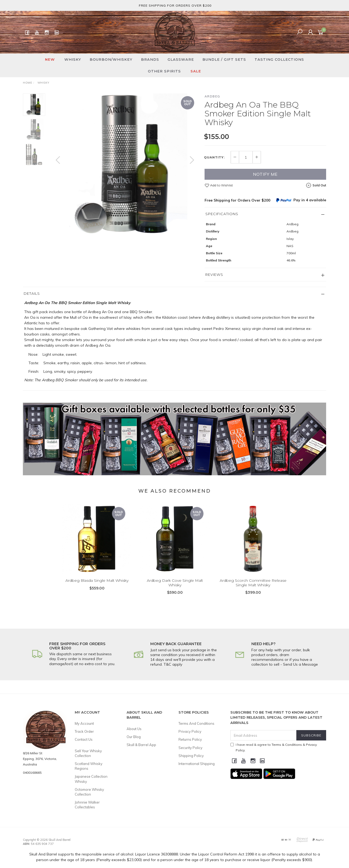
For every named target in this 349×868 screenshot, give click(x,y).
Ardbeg (212, 96)
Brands (150, 59)
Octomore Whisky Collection (89, 792)
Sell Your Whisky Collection (88, 753)
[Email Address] (263, 735)
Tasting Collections (279, 59)
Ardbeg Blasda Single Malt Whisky (97, 588)
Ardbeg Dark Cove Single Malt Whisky (175, 590)
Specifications (222, 214)
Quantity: (214, 157)
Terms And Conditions (196, 723)
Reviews (214, 275)
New (50, 59)
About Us (134, 729)
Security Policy (190, 748)
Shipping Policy (191, 756)
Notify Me (265, 174)
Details (32, 293)
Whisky (73, 59)
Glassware (181, 59)
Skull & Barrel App (141, 745)
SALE (196, 71)
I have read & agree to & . (274, 747)
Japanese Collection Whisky (91, 779)
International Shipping (197, 764)
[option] (125, 165)
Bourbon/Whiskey (111, 59)
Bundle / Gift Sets (224, 59)
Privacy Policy (190, 731)
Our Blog (134, 737)
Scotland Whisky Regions (89, 766)
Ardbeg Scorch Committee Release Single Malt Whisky (253, 590)
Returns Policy (190, 739)
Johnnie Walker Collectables (87, 805)
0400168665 (32, 773)
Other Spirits (164, 71)
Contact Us (84, 739)
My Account (84, 723)
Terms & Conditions (287, 745)
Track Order (84, 731)
